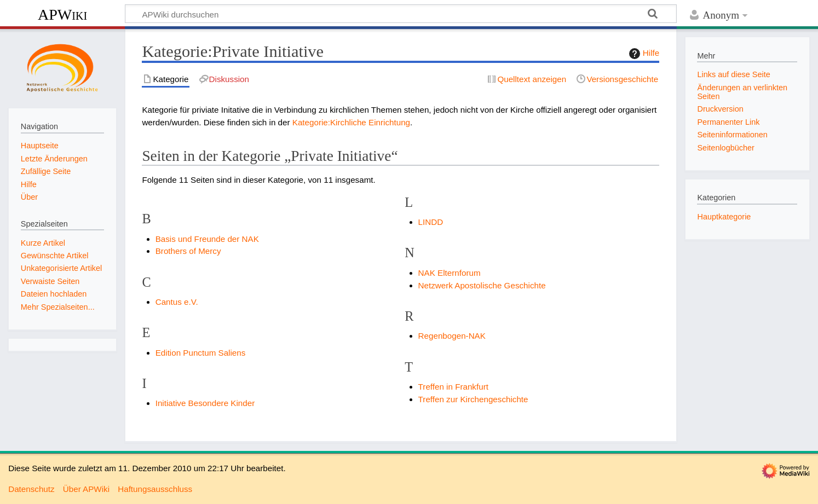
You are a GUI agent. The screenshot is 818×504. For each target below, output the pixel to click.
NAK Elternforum (450, 273)
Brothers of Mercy (188, 251)
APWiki (62, 15)
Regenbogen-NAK (452, 336)
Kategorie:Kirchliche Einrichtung (351, 122)
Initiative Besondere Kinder (205, 403)
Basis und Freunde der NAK (207, 239)
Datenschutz (31, 489)
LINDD (431, 222)
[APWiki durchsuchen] (401, 14)
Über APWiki (86, 489)
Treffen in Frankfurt (453, 387)
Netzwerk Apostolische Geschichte (482, 285)
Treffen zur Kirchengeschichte (473, 399)
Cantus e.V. (177, 302)
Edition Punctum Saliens (201, 353)
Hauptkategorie (724, 217)
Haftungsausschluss (155, 489)
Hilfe (643, 54)
